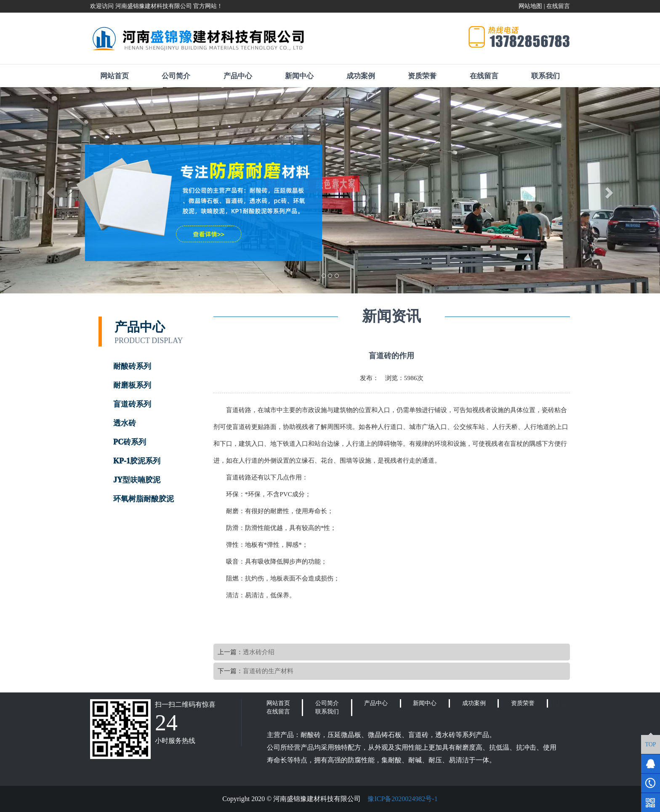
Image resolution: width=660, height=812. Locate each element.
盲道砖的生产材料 (268, 671)
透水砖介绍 (259, 652)
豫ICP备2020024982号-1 (402, 799)
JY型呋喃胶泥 (137, 480)
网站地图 (530, 6)
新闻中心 (299, 76)
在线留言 (558, 6)
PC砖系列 (130, 442)
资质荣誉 (422, 76)
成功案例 (361, 76)
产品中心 (238, 76)
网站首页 (114, 76)
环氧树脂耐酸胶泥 (144, 499)
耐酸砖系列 (132, 366)
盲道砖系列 (132, 404)
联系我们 (546, 76)
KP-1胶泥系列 (137, 461)
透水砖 (125, 423)
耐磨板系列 (132, 385)
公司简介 (176, 76)
